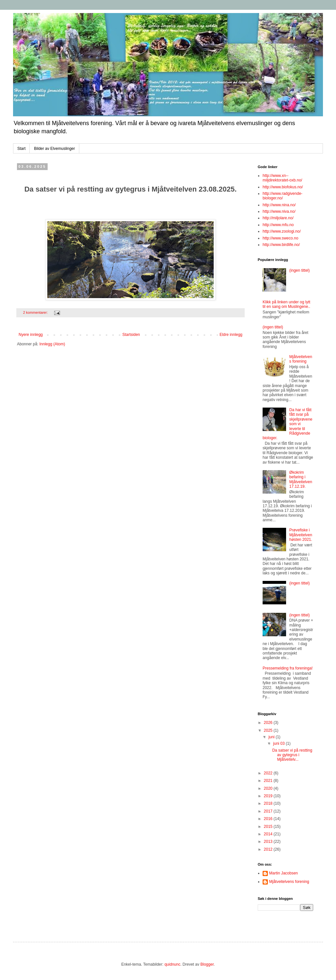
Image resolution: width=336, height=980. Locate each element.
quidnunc (172, 964)
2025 (269, 730)
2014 (269, 834)
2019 (269, 796)
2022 (269, 773)
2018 (269, 803)
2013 (269, 842)
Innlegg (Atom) (52, 344)
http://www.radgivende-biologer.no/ (283, 196)
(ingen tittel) (300, 270)
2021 (269, 781)
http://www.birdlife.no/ (281, 245)
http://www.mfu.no (278, 225)
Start (21, 149)
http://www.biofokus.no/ (283, 187)
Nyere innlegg (31, 335)
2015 (269, 827)
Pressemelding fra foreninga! (288, 668)
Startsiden (131, 335)
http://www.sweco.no (280, 238)
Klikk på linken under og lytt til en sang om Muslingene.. (286, 304)
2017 (269, 811)
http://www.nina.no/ (279, 205)
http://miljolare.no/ (278, 218)
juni (272, 737)
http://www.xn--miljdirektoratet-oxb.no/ (282, 178)
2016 (269, 819)
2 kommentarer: (36, 312)
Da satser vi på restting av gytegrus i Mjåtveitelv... (292, 755)
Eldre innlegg (231, 335)
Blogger (207, 964)
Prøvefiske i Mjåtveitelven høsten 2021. (301, 535)
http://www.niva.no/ (279, 211)
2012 (269, 849)
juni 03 (279, 743)
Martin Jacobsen (283, 873)
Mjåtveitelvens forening (301, 359)
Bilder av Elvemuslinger (54, 149)
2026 (269, 723)
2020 (269, 788)
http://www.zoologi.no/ (282, 231)
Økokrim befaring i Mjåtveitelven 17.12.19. (301, 479)
